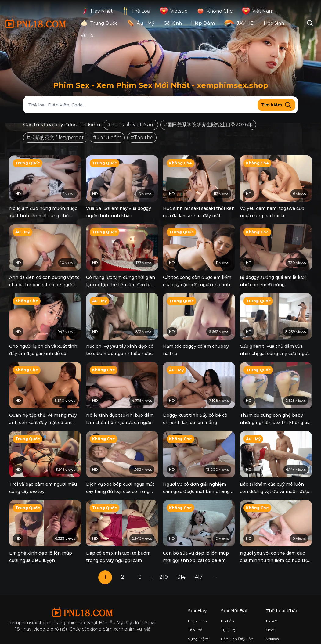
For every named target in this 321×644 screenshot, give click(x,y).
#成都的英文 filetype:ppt (55, 137)
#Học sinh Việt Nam (131, 125)
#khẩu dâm (107, 137)
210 (164, 558)
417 (199, 558)
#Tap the (142, 137)
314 (181, 558)
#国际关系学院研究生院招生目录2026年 (208, 125)
